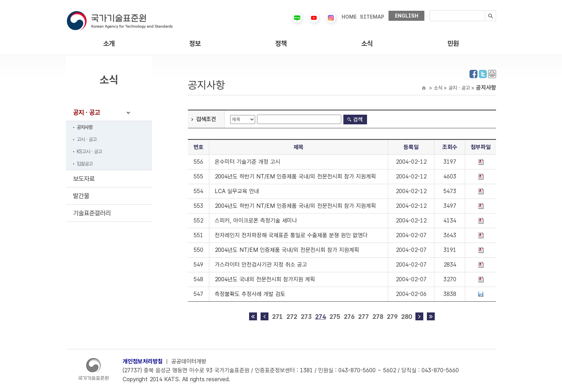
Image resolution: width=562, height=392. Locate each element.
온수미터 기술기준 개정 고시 (247, 162)
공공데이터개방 (189, 361)
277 (363, 317)
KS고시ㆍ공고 (89, 152)
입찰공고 (85, 164)
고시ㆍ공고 (87, 139)
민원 (453, 44)
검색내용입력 (430, 11)
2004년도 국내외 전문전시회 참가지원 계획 (265, 279)
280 (406, 317)
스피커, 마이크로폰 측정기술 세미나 (256, 221)
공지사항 (85, 127)
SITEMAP (372, 17)
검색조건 (206, 119)
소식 (367, 44)
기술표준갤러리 (92, 213)
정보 (195, 44)
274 (320, 317)
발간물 (81, 196)
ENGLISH (407, 16)
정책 (281, 44)
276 (349, 317)
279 (392, 317)
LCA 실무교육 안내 (237, 191)
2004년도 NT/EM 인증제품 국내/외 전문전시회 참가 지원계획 (287, 250)
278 (378, 317)
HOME (349, 17)
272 (292, 317)
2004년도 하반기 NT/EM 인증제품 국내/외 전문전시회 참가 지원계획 (295, 176)
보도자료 (84, 179)
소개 (109, 44)
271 (277, 317)
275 (335, 317)
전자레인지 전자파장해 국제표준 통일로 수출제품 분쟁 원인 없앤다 (291, 235)
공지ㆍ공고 (87, 112)
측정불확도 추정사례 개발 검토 (250, 294)
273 (306, 317)
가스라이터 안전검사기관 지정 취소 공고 (261, 265)
